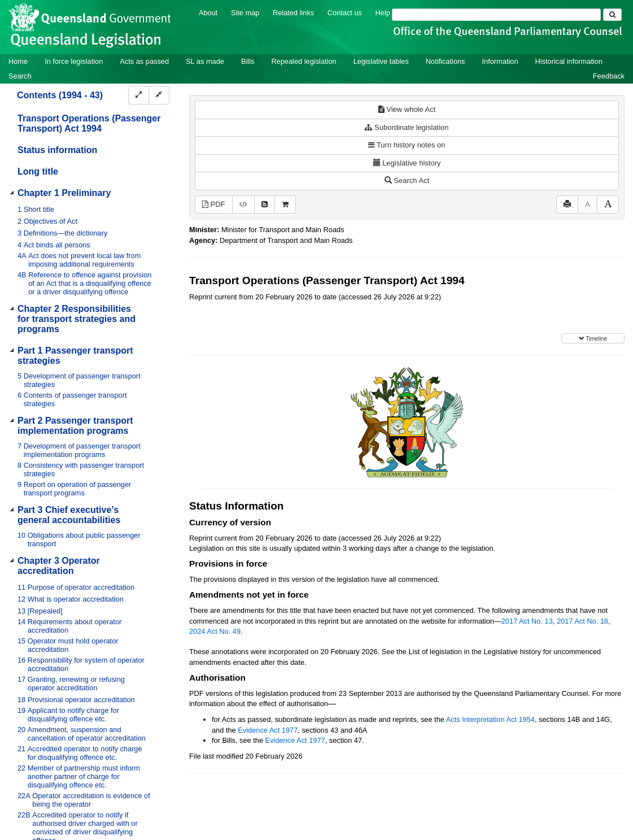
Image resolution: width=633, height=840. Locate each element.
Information (500, 61)
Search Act (407, 180)
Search (20, 76)
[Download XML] (243, 205)
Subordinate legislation (407, 127)
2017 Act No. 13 (527, 621)
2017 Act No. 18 (582, 621)
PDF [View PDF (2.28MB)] (214, 204)
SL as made (205, 61)
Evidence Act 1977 (268, 730)
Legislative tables (381, 61)
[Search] (496, 15)
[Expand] (139, 95)
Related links (293, 13)
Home (18, 61)
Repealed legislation (304, 61)
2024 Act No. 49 (215, 631)
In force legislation (74, 61)
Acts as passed (144, 61)
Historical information (569, 61)
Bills (248, 61)
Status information (57, 150)
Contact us (345, 13)
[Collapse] (159, 95)
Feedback (609, 76)
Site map (245, 13)
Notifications (446, 61)
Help (383, 13)
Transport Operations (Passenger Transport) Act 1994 (89, 123)
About (208, 13)
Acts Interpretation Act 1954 (490, 719)
